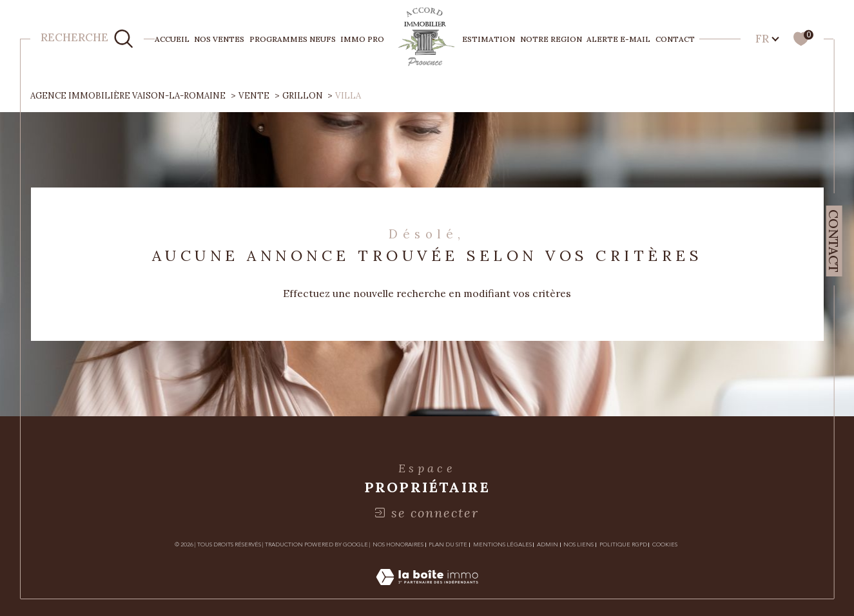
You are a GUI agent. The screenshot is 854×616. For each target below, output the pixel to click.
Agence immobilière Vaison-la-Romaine (128, 96)
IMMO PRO (362, 39)
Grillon (303, 96)
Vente (254, 96)
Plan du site (448, 544)
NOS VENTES (219, 39)
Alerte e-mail (618, 39)
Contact (675, 39)
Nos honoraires (398, 544)
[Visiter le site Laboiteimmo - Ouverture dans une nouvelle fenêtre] (427, 591)
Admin (548, 544)
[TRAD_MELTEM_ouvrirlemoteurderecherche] (87, 39)
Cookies (665, 544)
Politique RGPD (623, 544)
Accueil (172, 39)
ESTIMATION (489, 39)
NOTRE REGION (551, 39)
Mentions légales (502, 544)
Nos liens (578, 544)
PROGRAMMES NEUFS (293, 39)
